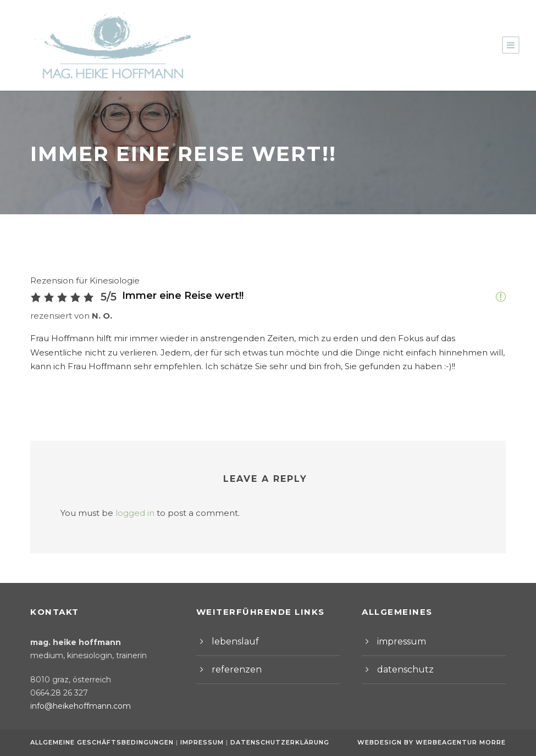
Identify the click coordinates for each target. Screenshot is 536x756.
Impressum (200, 742)
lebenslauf (232, 641)
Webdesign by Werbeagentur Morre (435, 742)
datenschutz (401, 669)
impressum (399, 641)
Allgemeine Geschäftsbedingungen (102, 742)
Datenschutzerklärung (274, 742)
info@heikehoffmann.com (74, 706)
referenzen (233, 669)
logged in (125, 513)
